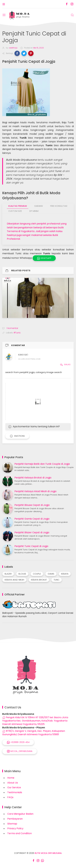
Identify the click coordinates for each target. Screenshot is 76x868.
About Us (13, 783)
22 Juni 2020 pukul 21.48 (29, 359)
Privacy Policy (15, 828)
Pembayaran (15, 819)
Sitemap (12, 824)
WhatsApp (44, 258)
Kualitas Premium (18, 206)
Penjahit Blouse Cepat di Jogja (32, 505)
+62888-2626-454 (18, 742)
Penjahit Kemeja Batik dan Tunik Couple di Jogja (42, 464)
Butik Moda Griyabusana (48, 853)
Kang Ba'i (23, 355)
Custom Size (15, 211)
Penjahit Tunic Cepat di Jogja (31, 546)
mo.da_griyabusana (20, 751)
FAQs (10, 797)
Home (11, 778)
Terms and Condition (20, 833)
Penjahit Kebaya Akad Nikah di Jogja (35, 491)
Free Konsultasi (59, 206)
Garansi (39, 206)
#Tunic (17, 333)
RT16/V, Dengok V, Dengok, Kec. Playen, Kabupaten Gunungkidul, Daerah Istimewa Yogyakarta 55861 (34, 733)
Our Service (14, 787)
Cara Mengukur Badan (20, 814)
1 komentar (12, 328)
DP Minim (34, 211)
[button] (17, 53)
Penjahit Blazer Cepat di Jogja (32, 532)
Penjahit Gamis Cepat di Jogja (32, 519)
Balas (65, 364)
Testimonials (15, 792)
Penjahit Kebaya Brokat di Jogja (33, 478)
